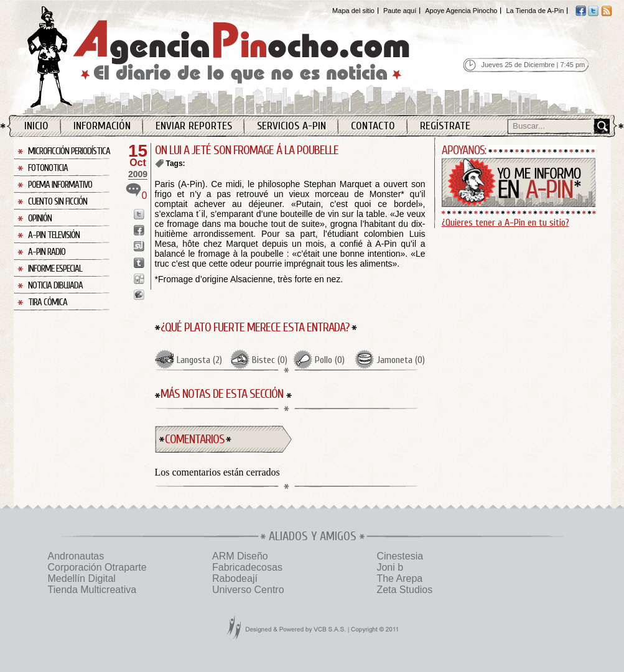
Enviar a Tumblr (139, 263)
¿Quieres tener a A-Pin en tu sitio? (505, 223)
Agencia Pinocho (245, 57)
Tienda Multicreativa (92, 590)
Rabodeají (235, 578)
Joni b (390, 567)
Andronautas (76, 556)
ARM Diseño (240, 556)
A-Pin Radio (47, 252)
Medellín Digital (82, 578)
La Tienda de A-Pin (535, 11)
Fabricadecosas (247, 567)
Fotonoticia (48, 168)
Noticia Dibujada (55, 286)
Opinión (40, 219)
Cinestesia (400, 556)
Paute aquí (400, 11)
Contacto (373, 126)
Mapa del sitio (353, 11)
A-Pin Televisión (54, 235)
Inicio (36, 126)
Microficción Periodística (69, 151)
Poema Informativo (60, 185)
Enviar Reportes (194, 126)
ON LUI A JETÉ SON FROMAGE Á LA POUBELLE (247, 150)
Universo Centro (248, 590)
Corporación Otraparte (97, 567)
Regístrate (445, 126)
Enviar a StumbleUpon (139, 246)
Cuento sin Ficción (58, 202)
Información (102, 126)
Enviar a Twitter (139, 214)
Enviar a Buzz (139, 295)
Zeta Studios (404, 590)
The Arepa (399, 578)
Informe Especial (55, 269)
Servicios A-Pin (291, 126)
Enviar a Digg (139, 279)
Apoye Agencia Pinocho (461, 11)
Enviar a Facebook (139, 230)
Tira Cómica (48, 302)
